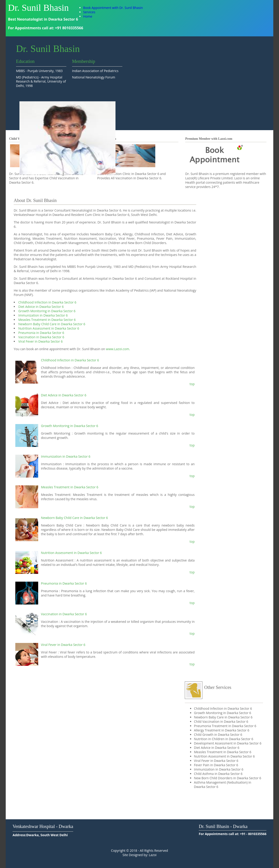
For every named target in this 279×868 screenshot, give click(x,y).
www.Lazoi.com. (118, 349)
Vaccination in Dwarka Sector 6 (41, 337)
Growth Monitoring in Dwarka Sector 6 (47, 311)
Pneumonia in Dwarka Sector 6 (41, 333)
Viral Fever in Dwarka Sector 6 (40, 341)
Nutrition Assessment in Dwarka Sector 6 (49, 328)
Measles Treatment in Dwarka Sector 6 (47, 320)
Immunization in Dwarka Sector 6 (43, 315)
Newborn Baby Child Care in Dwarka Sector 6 (52, 324)
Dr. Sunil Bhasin (38, 8)
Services (89, 12)
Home (88, 16)
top (192, 384)
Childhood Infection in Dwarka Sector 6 (47, 302)
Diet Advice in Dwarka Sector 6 (41, 307)
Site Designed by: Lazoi (140, 855)
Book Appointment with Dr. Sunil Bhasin (113, 8)
